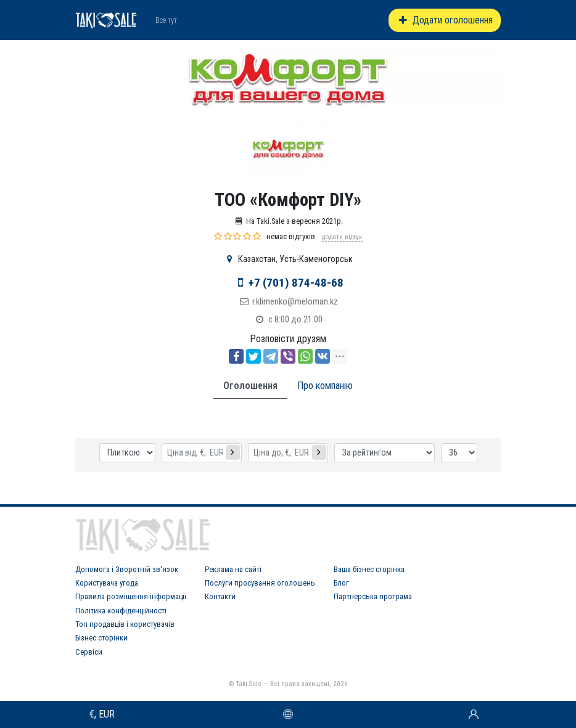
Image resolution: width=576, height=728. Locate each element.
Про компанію (325, 386)
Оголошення (250, 386)
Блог (341, 583)
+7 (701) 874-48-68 (296, 283)
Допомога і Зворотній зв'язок (127, 569)
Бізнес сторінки (101, 638)
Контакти (220, 596)
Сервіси (89, 652)
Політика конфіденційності (121, 611)
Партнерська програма (373, 596)
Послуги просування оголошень (260, 583)
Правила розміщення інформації (131, 596)
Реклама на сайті (233, 569)
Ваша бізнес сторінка (369, 569)
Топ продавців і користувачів (125, 624)
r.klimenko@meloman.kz (295, 302)
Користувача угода (107, 583)
